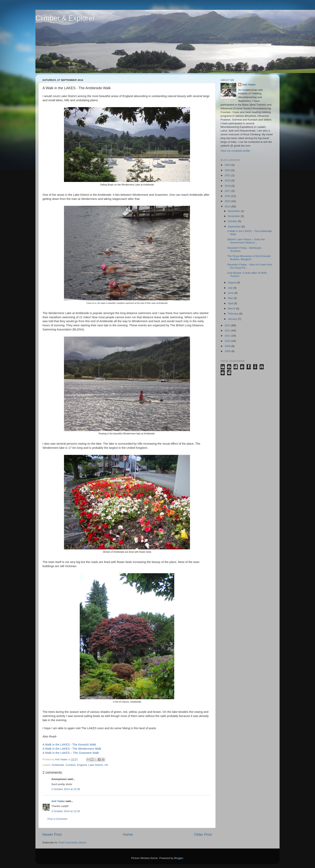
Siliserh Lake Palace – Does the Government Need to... (246, 241)
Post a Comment (57, 819)
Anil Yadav (58, 801)
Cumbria (71, 765)
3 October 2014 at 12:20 (66, 811)
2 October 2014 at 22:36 (66, 789)
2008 (228, 351)
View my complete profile (235, 151)
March (232, 308)
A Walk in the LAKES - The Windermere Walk (72, 749)
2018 (228, 186)
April (231, 303)
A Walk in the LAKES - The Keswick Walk (69, 745)
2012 (228, 331)
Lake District (96, 765)
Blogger (179, 858)
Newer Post (52, 834)
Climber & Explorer (65, 18)
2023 (228, 170)
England (82, 765)
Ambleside (58, 765)
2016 (228, 196)
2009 (228, 346)
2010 (228, 341)
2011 (228, 336)
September (235, 227)
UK (106, 765)
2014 (228, 206)
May (231, 298)
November (234, 216)
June (231, 293)
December (234, 211)
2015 (228, 201)
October (233, 221)
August (232, 282)
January (233, 319)
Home (128, 834)
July (231, 288)
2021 (228, 175)
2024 (228, 165)
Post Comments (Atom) (72, 842)
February (233, 314)
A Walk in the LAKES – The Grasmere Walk (71, 753)
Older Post (203, 834)
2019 (228, 180)
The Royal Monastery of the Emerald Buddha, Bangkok (249, 258)
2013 (228, 325)
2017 (228, 191)
